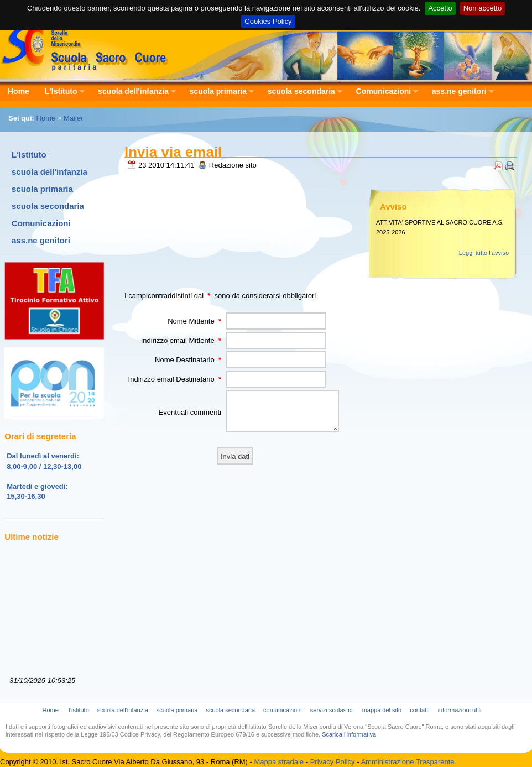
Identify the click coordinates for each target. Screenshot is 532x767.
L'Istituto (61, 92)
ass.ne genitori (459, 92)
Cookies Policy (268, 21)
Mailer (73, 118)
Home (19, 91)
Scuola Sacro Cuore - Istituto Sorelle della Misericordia (85, 47)
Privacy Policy (333, 762)
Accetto (440, 8)
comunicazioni (283, 710)
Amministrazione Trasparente (407, 762)
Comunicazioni (384, 92)
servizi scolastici (332, 710)
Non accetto (483, 8)
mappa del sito (382, 710)
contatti (419, 710)
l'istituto (79, 710)
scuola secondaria (301, 92)
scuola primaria (218, 92)
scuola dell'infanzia (133, 92)
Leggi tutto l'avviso (484, 253)
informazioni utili (460, 710)
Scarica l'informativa (349, 734)
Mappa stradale (279, 762)
